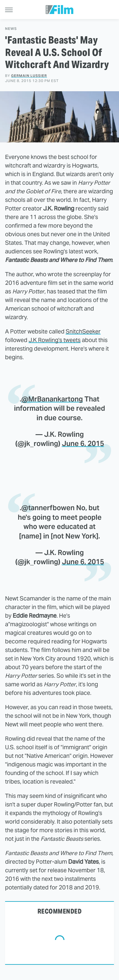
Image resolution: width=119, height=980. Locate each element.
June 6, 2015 (83, 443)
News (11, 29)
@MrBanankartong (52, 399)
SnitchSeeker (83, 331)
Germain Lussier (29, 76)
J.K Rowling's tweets (55, 340)
